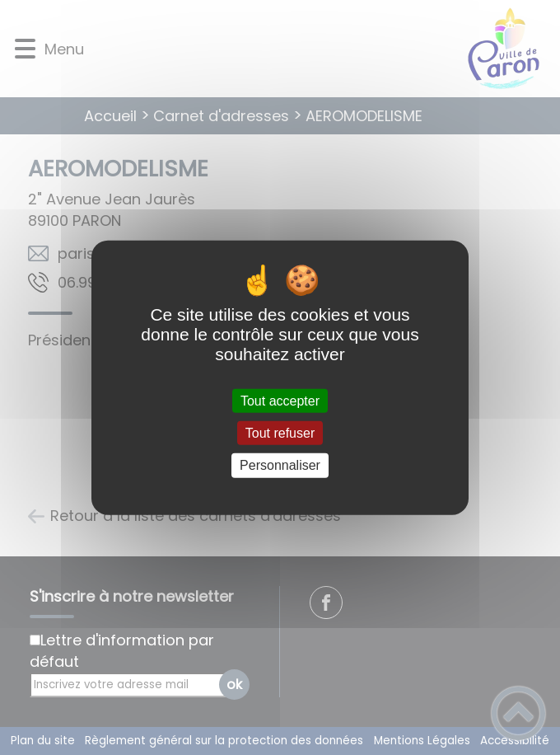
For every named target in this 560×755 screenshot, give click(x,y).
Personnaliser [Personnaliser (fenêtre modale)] (280, 465)
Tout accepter (280, 401)
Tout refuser (280, 433)
